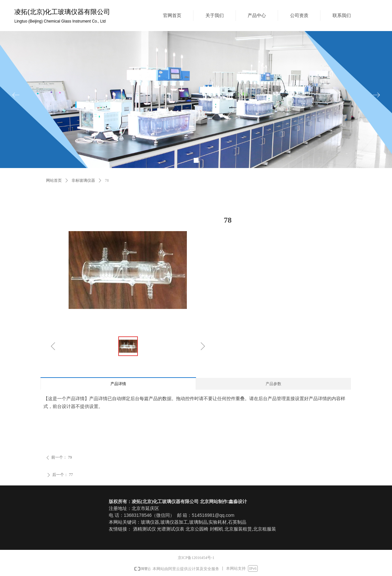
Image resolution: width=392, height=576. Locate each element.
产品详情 (118, 384)
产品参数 (273, 384)
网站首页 (54, 180)
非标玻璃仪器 (83, 180)
